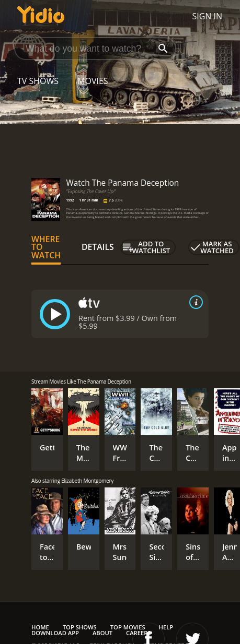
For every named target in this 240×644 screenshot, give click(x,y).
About (102, 633)
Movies (93, 81)
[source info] (194, 302)
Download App (55, 633)
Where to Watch (46, 247)
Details (98, 247)
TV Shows (38, 81)
